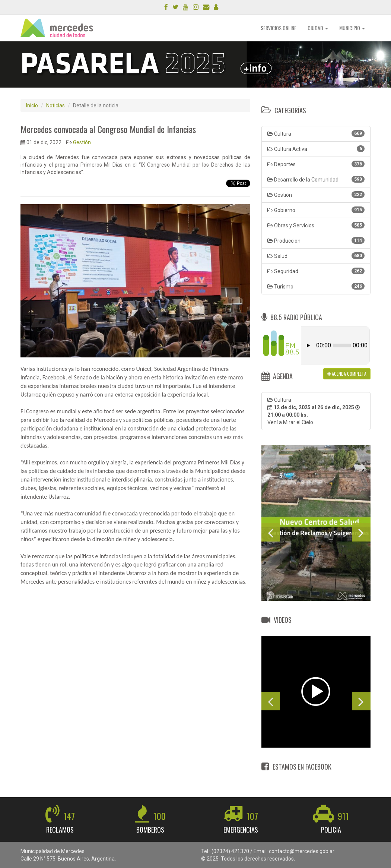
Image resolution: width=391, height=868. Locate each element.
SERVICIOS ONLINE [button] (279, 28)
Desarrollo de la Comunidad (316, 179)
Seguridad (316, 271)
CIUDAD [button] (318, 28)
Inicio (32, 105)
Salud (316, 256)
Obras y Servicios (316, 225)
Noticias (55, 105)
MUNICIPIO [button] (352, 28)
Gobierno (316, 210)
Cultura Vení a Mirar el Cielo (314, 411)
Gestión (82, 142)
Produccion (316, 240)
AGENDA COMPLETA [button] (347, 374)
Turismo (316, 286)
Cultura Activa (316, 149)
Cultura (316, 133)
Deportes (316, 164)
